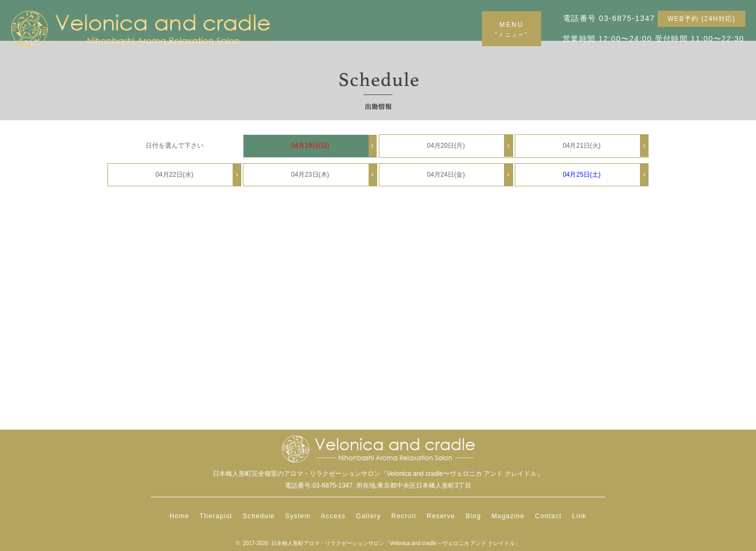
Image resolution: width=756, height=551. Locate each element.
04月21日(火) (605, 146)
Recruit (404, 516)
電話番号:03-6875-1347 (319, 485)
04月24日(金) (469, 175)
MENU (512, 29)
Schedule (259, 516)
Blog (473, 516)
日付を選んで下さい (175, 146)
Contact (549, 516)
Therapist (216, 516)
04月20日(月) (469, 146)
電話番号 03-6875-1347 (609, 18)
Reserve (441, 516)
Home (179, 516)
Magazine (508, 516)
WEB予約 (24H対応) (701, 19)
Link (579, 516)
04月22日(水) (198, 175)
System (298, 516)
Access (333, 516)
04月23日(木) (334, 175)
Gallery (369, 516)
